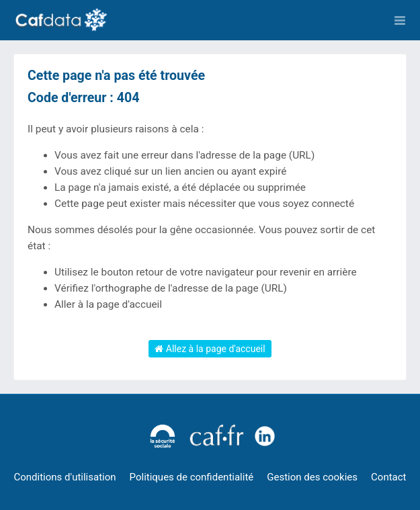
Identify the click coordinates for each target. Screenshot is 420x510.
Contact (388, 477)
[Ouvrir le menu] (400, 20)
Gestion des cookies (312, 477)
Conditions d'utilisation (65, 477)
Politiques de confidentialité (192, 477)
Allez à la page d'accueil (210, 349)
